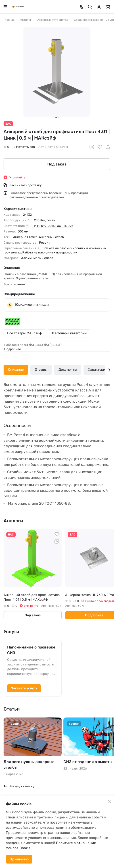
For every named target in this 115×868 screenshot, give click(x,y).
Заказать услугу (24, 688)
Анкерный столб (51, 237)
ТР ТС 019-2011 (43, 226)
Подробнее (13, 349)
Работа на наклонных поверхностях (50, 252)
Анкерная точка (25, 237)
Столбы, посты (45, 220)
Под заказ (57, 164)
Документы (68, 370)
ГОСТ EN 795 (64, 226)
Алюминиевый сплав (37, 258)
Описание (16, 370)
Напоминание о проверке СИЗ (31, 650)
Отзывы (41, 370)
